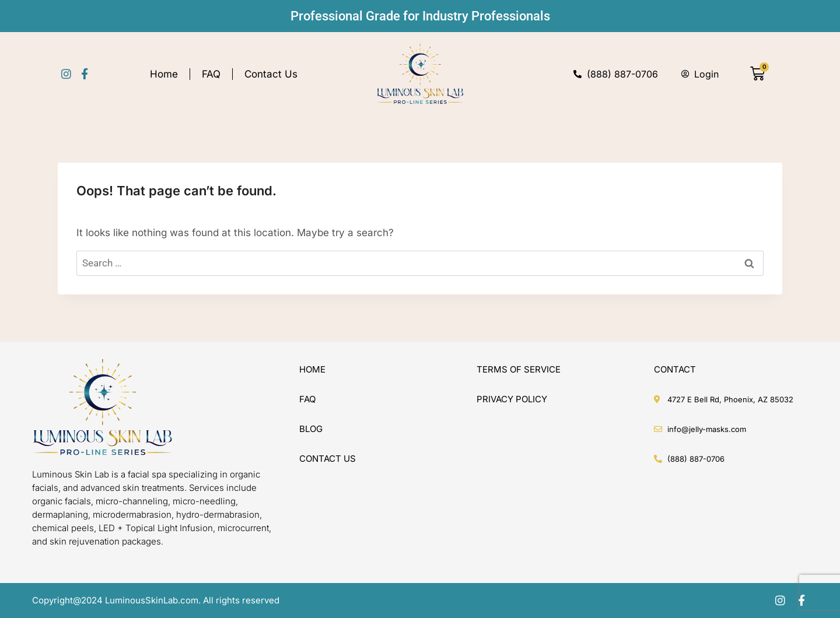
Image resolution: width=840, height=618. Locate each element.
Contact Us (271, 74)
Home (164, 74)
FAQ (211, 74)
